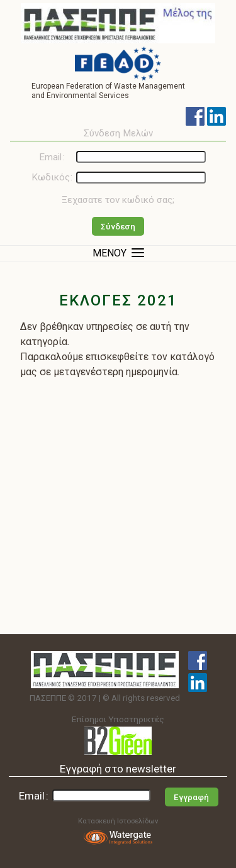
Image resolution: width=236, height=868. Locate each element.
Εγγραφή (191, 797)
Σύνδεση (118, 227)
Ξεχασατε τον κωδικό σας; (118, 200)
